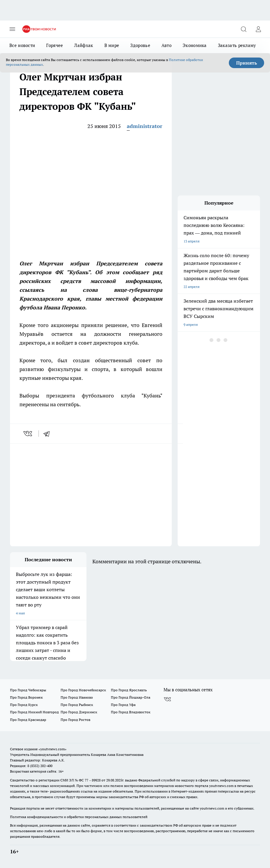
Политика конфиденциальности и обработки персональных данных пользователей (79, 817)
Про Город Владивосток (131, 712)
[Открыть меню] (12, 29)
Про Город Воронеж (26, 697)
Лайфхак (84, 45)
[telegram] (49, 434)
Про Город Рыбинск (77, 705)
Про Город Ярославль (129, 690)
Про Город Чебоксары (28, 690)
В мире (112, 45)
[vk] (28, 434)
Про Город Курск (24, 705)
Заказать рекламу (237, 45)
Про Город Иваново (77, 697)
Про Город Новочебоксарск (83, 690)
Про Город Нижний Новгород (34, 712)
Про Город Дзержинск (79, 712)
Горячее (55, 45)
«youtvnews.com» (52, 749)
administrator (145, 126)
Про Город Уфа (123, 705)
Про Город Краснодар (28, 720)
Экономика (195, 45)
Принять (247, 63)
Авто (166, 45)
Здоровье (140, 45)
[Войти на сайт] (258, 29)
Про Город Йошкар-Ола (131, 697)
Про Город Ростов (75, 720)
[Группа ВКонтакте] (167, 699)
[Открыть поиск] (244, 29)
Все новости (22, 45)
